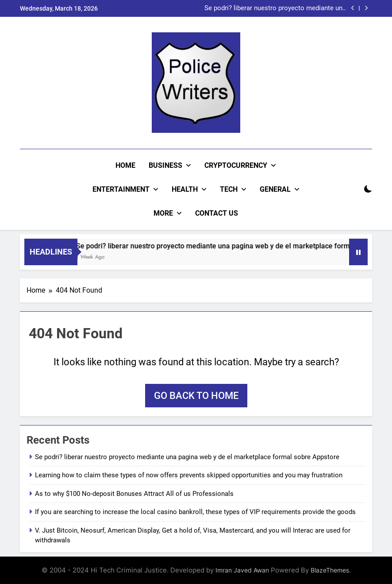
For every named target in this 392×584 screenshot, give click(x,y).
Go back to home (196, 396)
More (163, 213)
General (275, 189)
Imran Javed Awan (242, 570)
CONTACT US (217, 213)
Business (165, 165)
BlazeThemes (330, 570)
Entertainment (121, 189)
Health (185, 189)
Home (125, 165)
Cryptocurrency (236, 165)
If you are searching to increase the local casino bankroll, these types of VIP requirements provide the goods (195, 512)
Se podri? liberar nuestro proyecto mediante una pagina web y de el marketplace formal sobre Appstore (275, 8)
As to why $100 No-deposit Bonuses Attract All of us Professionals (134, 494)
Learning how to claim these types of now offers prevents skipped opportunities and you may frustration (189, 475)
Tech (229, 189)
